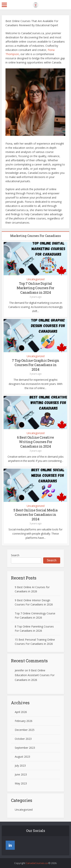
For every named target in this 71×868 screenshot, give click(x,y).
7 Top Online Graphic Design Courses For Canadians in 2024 (36, 365)
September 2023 (25, 748)
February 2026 (24, 721)
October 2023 (23, 739)
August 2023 (22, 757)
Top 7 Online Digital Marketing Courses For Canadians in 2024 (35, 288)
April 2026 (21, 712)
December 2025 (25, 730)
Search (15, 555)
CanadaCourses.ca (37, 863)
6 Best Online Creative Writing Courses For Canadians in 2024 (35, 442)
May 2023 (21, 783)
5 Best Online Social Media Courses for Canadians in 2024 (35, 515)
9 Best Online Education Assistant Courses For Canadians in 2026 (35, 675)
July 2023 (20, 766)
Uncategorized (36, 279)
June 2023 (21, 774)
